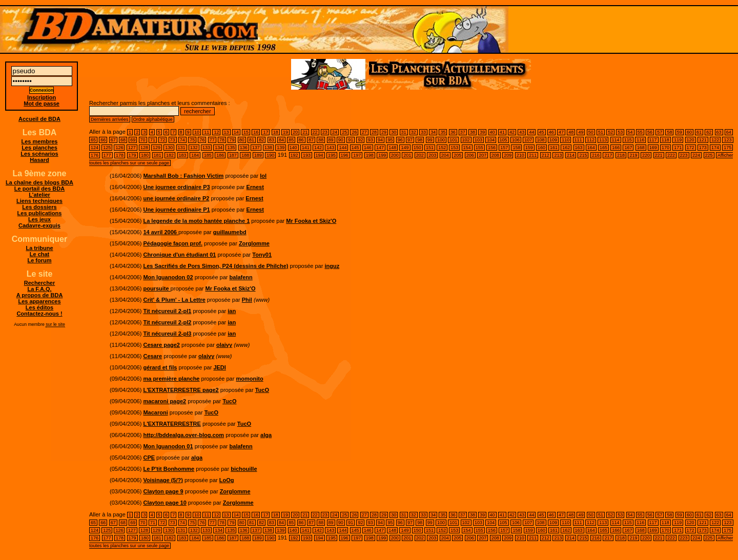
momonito (249, 379)
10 (197, 132)
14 (236, 132)
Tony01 (262, 255)
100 (441, 140)
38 (473, 132)
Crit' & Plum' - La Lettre (174, 300)
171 (678, 148)
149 (405, 148)
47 (561, 132)
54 (630, 132)
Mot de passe (42, 103)
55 (640, 132)
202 (420, 155)
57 (660, 132)
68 (123, 140)
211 (533, 155)
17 (265, 132)
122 (715, 140)
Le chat (40, 254)
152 (442, 148)
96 (400, 140)
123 (727, 140)
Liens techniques (39, 201)
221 (659, 155)
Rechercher (40, 283)
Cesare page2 (161, 345)
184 (195, 155)
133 (206, 148)
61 (699, 132)
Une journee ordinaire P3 (176, 187)
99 (430, 140)
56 (650, 132)
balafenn (241, 277)
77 (212, 140)
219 (633, 155)
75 (192, 140)
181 (158, 155)
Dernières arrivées (110, 119)
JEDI (219, 367)
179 (132, 155)
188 (245, 155)
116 (640, 140)
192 (294, 155)
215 (583, 155)
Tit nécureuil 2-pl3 (167, 334)
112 (591, 140)
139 (281, 148)
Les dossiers (39, 207)
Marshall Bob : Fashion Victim (183, 176)
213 (558, 155)
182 (170, 155)
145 (355, 148)
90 (341, 140)
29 (384, 132)
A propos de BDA (40, 295)
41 (502, 132)
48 (571, 132)
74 (182, 140)
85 (291, 140)
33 (423, 132)
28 (374, 132)
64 (729, 132)
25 (344, 132)
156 (492, 148)
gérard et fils (160, 367)
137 (256, 148)
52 (610, 132)
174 (715, 148)
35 (443, 132)
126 (119, 148)
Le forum (39, 260)
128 (144, 148)
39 (482, 132)
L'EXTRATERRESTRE (172, 424)
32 (414, 132)
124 (95, 148)
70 (143, 140)
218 (621, 155)
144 (343, 148)
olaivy (224, 345)
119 (678, 140)
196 (345, 155)
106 (516, 140)
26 (354, 132)
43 (522, 132)
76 (202, 140)
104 (491, 140)
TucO (262, 390)
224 (696, 155)
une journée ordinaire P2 (176, 198)
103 (478, 140)
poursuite (157, 288)
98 (420, 140)
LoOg (227, 480)
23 (325, 132)
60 (689, 132)
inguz (332, 266)
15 (246, 132)
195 (332, 155)
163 (579, 148)
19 (285, 132)
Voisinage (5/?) (163, 480)
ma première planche (171, 379)
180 (145, 155)
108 (541, 140)
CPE (149, 458)
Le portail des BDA (39, 189)
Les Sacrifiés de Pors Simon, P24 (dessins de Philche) (216, 266)
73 (173, 140)
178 (120, 155)
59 (680, 132)
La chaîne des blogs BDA (39, 182)
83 (272, 140)
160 (541, 148)
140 (293, 148)
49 (581, 132)
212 (546, 155)
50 (591, 132)
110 (566, 140)
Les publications (40, 213)
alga (266, 435)
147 (380, 148)
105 (504, 140)
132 (194, 148)
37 (463, 132)
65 (93, 140)
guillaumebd (230, 232)
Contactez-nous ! (39, 314)
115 (628, 140)
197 (357, 155)
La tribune (39, 248)
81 (252, 140)
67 (113, 140)
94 (380, 140)
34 (433, 132)
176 (95, 155)
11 (207, 132)
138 (268, 148)
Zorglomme (254, 243)
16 (256, 132)
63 (719, 132)
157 (504, 148)
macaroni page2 (165, 401)
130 (169, 148)
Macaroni (155, 412)
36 (453, 132)
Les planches (39, 148)
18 (276, 132)
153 (454, 148)
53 (620, 132)
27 (364, 132)
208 (495, 155)
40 (493, 132)
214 (571, 155)
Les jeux (39, 219)
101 (453, 140)
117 (653, 140)
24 (335, 132)
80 (242, 140)
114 (616, 140)
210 (520, 155)
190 (270, 155)
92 (360, 140)
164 (591, 148)
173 (703, 148)
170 (665, 148)
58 (669, 132)
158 (516, 148)
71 (153, 140)
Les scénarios (39, 154)
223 (684, 155)
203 (432, 155)
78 (222, 140)
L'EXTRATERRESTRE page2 (181, 390)
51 (601, 132)
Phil (247, 300)
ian (232, 311)
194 (320, 155)
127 (132, 148)
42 (512, 132)
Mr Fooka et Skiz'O (311, 221)
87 (311, 140)
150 (417, 148)
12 (216, 132)
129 (157, 148)
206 (470, 155)
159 (529, 148)
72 (162, 140)
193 (307, 155)
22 (315, 132)
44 (531, 132)
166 (616, 148)
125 (107, 148)
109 (553, 140)
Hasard (39, 160)
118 (665, 140)
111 (578, 140)
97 (410, 140)
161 (554, 148)
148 (392, 148)
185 (208, 155)
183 (183, 155)
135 (231, 148)
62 (709, 132)
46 (551, 132)
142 (318, 148)
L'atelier (39, 195)
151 (430, 148)
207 (483, 155)
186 (220, 155)
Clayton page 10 (165, 503)
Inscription (42, 97)
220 (646, 155)
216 (596, 155)
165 (603, 148)
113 (603, 140)
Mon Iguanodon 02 (168, 277)
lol (263, 176)
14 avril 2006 (161, 232)
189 (258, 155)
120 (691, 140)
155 (479, 148)
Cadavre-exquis (39, 225)
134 (219, 148)
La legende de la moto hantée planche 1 (196, 221)
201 (407, 155)
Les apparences (39, 301)
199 (382, 155)
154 (467, 148)
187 (233, 155)
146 (368, 148)
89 (331, 140)
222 (671, 155)
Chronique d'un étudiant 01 (179, 255)
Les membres (40, 141)
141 (306, 148)
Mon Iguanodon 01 (168, 446)
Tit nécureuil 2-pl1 (167, 311)
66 (103, 140)
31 (404, 132)
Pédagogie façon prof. (173, 243)
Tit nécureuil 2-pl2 (167, 322)
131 (182, 148)
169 (653, 148)
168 (641, 148)
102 (466, 140)
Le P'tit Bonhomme (169, 469)
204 (445, 155)
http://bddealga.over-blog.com (183, 435)
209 (508, 155)
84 (281, 140)
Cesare (152, 356)
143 (330, 148)
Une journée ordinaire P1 (176, 210)
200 (395, 155)
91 (351, 140)
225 (709, 155)
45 (542, 132)
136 (244, 148)
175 (727, 148)
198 (370, 155)
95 (390, 140)
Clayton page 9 (163, 491)
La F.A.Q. (39, 289)
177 (107, 155)
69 (133, 140)
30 (394, 132)
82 (261, 140)
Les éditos (39, 307)
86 (301, 140)
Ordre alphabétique (153, 119)
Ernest (255, 187)
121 (703, 140)
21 (305, 132)
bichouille (244, 469)
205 (457, 155)
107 (528, 140)
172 (691, 148)
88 (321, 140)
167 (628, 148)
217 (608, 155)
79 (232, 140)
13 (227, 132)
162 (566, 148)
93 (371, 140)
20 (295, 132)
